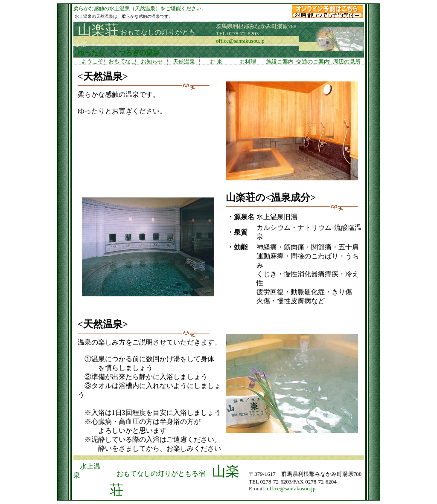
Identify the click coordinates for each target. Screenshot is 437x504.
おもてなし (121, 62)
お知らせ (152, 62)
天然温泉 (184, 62)
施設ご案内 (280, 62)
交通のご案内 (313, 62)
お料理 (248, 62)
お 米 (216, 62)
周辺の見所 (347, 62)
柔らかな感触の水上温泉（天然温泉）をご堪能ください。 (140, 9)
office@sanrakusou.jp (240, 41)
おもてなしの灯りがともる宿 (161, 474)
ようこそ (89, 62)
